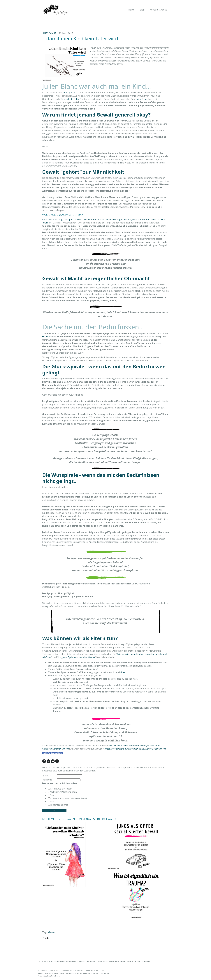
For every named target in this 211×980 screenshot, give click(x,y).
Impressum (43, 970)
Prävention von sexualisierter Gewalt (69, 798)
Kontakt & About (158, 10)
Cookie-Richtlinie (68, 970)
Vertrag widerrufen (95, 970)
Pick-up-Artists (70, 93)
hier (123, 672)
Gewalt (52, 932)
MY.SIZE (113, 745)
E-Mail (47, 776)
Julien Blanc (142, 99)
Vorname (48, 780)
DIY (52, 802)
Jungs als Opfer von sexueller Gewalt (77, 657)
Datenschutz (54, 970)
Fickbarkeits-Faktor (71, 99)
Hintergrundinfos (59, 805)
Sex (52, 795)
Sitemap (80, 970)
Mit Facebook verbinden (53, 753)
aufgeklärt (50, 33)
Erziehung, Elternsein (61, 789)
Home (131, 10)
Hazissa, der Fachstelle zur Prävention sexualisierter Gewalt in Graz (134, 749)
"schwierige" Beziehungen (64, 792)
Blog (142, 10)
